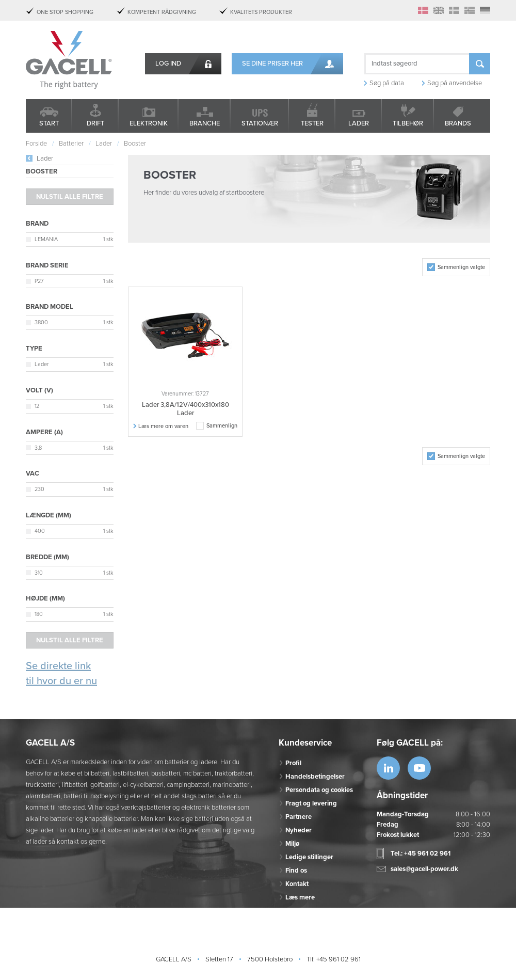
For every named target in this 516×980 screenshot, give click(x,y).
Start (49, 123)
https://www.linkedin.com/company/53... (388, 768)
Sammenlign (222, 426)
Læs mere (300, 897)
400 (40, 531)
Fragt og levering (311, 803)
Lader (359, 123)
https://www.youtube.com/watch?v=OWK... (419, 768)
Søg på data (387, 83)
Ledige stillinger (309, 857)
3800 (41, 322)
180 (39, 614)
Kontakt (297, 884)
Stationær (260, 123)
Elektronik (149, 123)
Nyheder (299, 830)
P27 (39, 281)
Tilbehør (408, 123)
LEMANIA (46, 239)
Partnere (299, 817)
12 (37, 406)
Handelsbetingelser (315, 777)
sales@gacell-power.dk (424, 869)
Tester (312, 123)
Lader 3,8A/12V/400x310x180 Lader (186, 409)
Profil (293, 763)
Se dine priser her (272, 64)
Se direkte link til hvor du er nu (61, 674)
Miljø (292, 844)
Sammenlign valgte (461, 267)
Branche (205, 123)
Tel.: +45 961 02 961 (421, 853)
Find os (296, 871)
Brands (458, 123)
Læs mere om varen (163, 426)
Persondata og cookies (319, 790)
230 (39, 489)
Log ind (168, 64)
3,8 (38, 448)
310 (39, 573)
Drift (95, 123)
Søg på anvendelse (455, 83)
